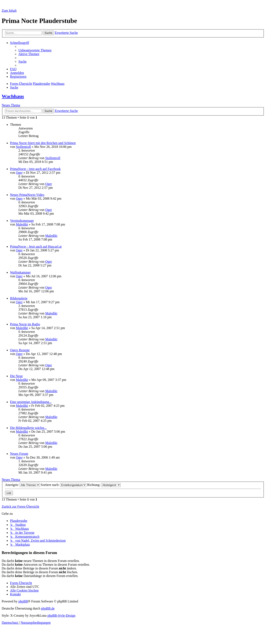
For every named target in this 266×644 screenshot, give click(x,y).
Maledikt (22, 224)
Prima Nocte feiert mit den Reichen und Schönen (43, 143)
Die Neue (16, 376)
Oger (19, 173)
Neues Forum (19, 454)
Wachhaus (13, 96)
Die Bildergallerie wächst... (28, 428)
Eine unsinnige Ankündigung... (31, 402)
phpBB (23, 601)
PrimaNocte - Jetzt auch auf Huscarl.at (36, 247)
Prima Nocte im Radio (25, 324)
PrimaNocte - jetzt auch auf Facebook (35, 169)
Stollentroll (23, 147)
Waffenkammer (20, 272)
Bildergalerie (19, 298)
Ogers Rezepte (20, 350)
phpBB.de (48, 608)
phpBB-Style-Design (61, 615)
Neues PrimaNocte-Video (27, 195)
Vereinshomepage (22, 221)
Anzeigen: (22, 485)
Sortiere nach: (64, 485)
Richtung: (104, 485)
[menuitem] (35, 50)
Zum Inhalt (9, 11)
